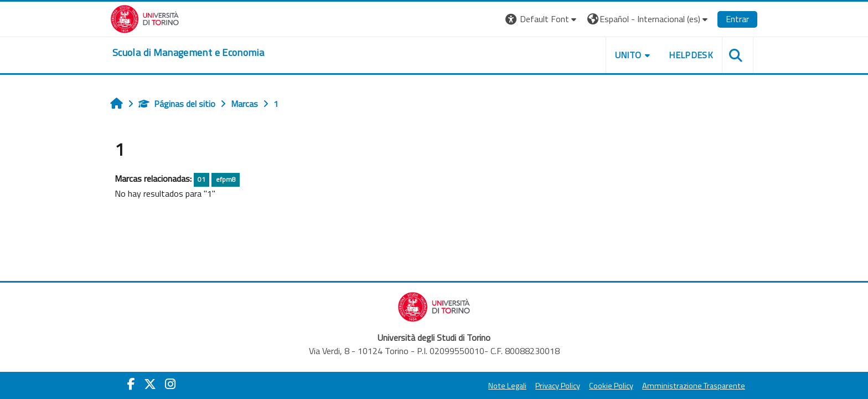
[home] (188, 53)
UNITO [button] (628, 55)
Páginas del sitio (177, 104)
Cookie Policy (611, 386)
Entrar (737, 19)
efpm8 (226, 179)
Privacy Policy (558, 386)
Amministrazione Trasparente (694, 386)
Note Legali (507, 386)
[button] (542, 19)
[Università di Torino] (145, 18)
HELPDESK (691, 55)
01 (201, 179)
